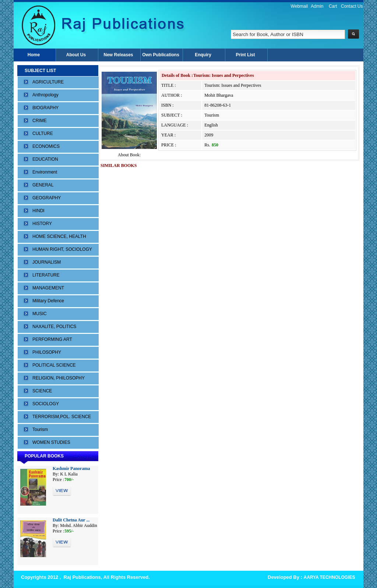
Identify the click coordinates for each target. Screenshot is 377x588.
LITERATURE (46, 275)
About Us (76, 55)
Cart (333, 6)
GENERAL (43, 185)
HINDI (38, 211)
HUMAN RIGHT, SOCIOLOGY (62, 249)
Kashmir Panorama (71, 468)
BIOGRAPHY (45, 108)
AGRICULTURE (48, 82)
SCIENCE (42, 391)
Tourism (40, 430)
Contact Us (352, 6)
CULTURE (43, 133)
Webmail (299, 6)
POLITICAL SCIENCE (54, 365)
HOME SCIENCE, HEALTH (59, 236)
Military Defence (48, 301)
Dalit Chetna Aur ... (71, 520)
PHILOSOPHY (47, 352)
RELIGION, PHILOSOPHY (59, 378)
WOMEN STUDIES (51, 442)
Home (34, 55)
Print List (245, 55)
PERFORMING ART (52, 339)
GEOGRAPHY (47, 198)
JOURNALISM (47, 262)
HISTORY (42, 224)
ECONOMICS (46, 146)
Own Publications (161, 55)
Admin (317, 6)
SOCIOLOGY (46, 404)
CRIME (40, 121)
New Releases (118, 55)
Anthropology (45, 95)
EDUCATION (45, 159)
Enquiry (203, 55)
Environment (45, 172)
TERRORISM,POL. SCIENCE (62, 417)
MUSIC (40, 314)
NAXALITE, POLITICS (54, 327)
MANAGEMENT (48, 288)
